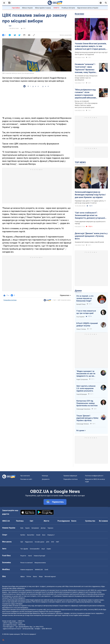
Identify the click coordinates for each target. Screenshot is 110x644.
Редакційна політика (10, 300)
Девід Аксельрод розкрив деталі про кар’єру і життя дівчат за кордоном (91, 53)
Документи (46, 479)
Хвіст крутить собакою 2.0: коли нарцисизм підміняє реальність (86, 388)
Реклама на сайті (26, 479)
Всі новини (103, 521)
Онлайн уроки (39, 542)
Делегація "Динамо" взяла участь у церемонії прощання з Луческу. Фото (91, 236)
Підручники (29, 542)
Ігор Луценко (80, 317)
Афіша (22, 576)
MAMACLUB (39, 570)
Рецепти (23, 556)
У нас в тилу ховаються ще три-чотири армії (86, 312)
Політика (20, 521)
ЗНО (53, 542)
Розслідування (64, 521)
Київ (22, 528)
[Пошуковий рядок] (106, 3)
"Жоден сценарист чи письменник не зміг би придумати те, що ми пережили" (86, 374)
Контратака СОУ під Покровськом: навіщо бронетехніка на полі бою (87, 403)
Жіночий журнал (50, 576)
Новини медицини (27, 570)
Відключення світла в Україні (88, 8)
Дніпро (43, 528)
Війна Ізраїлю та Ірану (43, 8)
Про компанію (25, 476)
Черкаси (50, 528)
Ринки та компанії (26, 563)
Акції (43, 549)
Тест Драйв (24, 549)
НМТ (58, 542)
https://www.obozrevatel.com (75, 586)
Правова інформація (70, 476)
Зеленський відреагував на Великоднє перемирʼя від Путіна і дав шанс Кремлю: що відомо (90, 195)
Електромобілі (35, 549)
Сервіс (49, 549)
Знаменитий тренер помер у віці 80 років (89, 242)
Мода (41, 576)
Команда (45, 476)
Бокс (44, 535)
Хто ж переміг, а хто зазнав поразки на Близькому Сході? (85, 298)
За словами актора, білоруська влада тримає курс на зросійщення (86, 78)
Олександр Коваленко (83, 409)
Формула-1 (51, 535)
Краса (35, 576)
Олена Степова (81, 329)
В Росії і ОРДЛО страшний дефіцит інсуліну (87, 324)
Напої (30, 556)
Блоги (74, 521)
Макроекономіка (40, 563)
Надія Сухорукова (82, 379)
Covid (46, 570)
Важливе (79, 14)
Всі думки (80, 431)
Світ (10, 26)
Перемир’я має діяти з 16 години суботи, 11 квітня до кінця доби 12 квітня (90, 202)
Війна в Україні (27, 8)
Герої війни (16, 8)
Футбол (23, 535)
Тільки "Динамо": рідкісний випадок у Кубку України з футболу (87, 418)
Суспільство (90, 521)
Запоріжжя (35, 528)
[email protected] (28, 629)
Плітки (29, 576)
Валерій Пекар (81, 304)
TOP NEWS (80, 162)
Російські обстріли (68, 8)
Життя (46, 521)
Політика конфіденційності (94, 476)
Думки (78, 291)
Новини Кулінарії (39, 556)
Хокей (38, 535)
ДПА (48, 542)
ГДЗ (22, 542)
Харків (27, 528)
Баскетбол (31, 535)
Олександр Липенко (83, 424)
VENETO (56, 8)
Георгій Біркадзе (82, 394)
